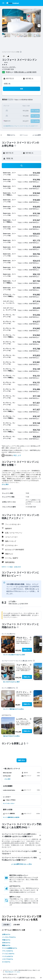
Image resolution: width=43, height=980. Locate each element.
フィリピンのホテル (8, 954)
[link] (14, 655)
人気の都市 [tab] (16, 925)
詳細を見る (27, 650)
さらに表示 (5, 484)
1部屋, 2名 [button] (7, 84)
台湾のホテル (6, 934)
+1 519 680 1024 (8, 69)
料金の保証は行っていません (13, 972)
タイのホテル (6, 962)
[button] (3, 3)
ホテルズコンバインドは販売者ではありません (22, 978)
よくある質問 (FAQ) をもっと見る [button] (21, 864)
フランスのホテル (8, 951)
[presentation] (21, 52)
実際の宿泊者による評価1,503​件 (25, 72)
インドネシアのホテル (9, 937)
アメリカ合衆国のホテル (10, 948)
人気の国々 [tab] (6, 925)
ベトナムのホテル (8, 956)
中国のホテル (6, 940)
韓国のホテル (6, 945)
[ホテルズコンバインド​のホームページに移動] (13, 3)
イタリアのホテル (8, 959)
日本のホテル (6, 943)
